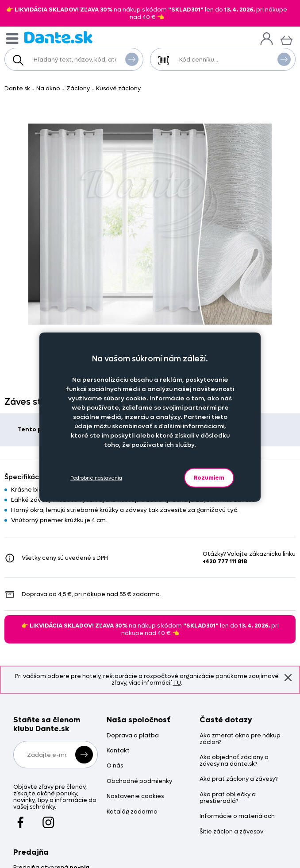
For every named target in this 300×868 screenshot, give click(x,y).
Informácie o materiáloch (237, 816)
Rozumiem (209, 478)
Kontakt (118, 751)
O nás (115, 766)
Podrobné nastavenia (96, 478)
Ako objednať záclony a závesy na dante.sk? (234, 761)
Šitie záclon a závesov (231, 832)
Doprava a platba (133, 736)
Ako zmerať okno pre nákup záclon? (240, 739)
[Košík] (287, 39)
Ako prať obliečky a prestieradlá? (228, 798)
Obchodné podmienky (139, 781)
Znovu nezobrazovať (288, 677)
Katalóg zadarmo (132, 812)
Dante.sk (17, 88)
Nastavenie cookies (135, 796)
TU (177, 683)
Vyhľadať (132, 59)
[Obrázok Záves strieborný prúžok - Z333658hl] (150, 224)
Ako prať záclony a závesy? (238, 779)
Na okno (48, 88)
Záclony (78, 88)
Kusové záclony (118, 88)
